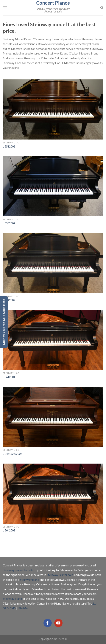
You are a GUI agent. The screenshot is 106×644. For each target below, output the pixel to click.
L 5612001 (9, 377)
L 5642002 (9, 300)
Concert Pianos (53, 3)
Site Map (24, 608)
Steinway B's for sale (60, 575)
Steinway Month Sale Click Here (4, 322)
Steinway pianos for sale (18, 570)
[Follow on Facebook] (48, 623)
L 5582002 (9, 146)
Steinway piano (30, 580)
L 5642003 (9, 530)
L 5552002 (9, 223)
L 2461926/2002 (12, 454)
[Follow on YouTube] (58, 623)
